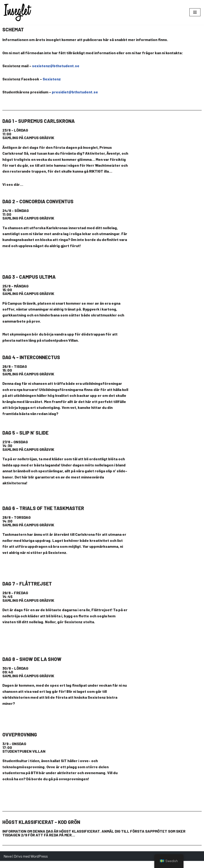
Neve (8, 863)
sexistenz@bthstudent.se (56, 66)
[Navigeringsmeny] (195, 12)
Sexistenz (52, 79)
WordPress (39, 863)
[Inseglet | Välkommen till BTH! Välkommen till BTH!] (18, 12)
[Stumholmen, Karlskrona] (167, 548)
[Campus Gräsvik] (167, 160)
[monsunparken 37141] (167, 473)
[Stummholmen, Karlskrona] (167, 241)
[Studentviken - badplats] (167, 624)
